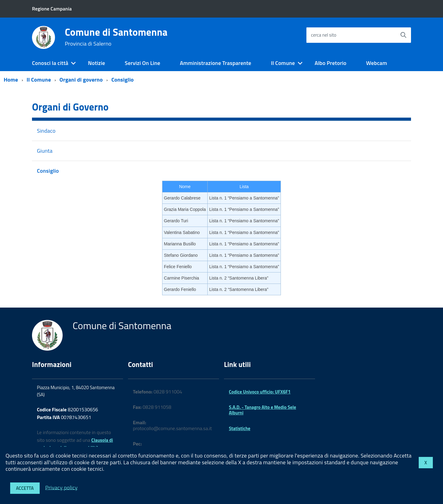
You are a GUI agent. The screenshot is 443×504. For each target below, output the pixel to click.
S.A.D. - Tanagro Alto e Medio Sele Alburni (262, 410)
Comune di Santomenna (116, 37)
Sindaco (46, 131)
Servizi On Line (143, 63)
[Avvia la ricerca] (403, 35)
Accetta (25, 488)
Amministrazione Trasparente (216, 63)
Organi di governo (81, 80)
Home (11, 80)
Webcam (377, 63)
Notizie (96, 63)
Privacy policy (61, 487)
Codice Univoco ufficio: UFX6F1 (260, 392)
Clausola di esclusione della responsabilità (75, 444)
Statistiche (240, 428)
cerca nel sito (324, 35)
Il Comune (283, 63)
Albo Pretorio (331, 63)
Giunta (45, 151)
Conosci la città (50, 63)
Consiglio (123, 80)
